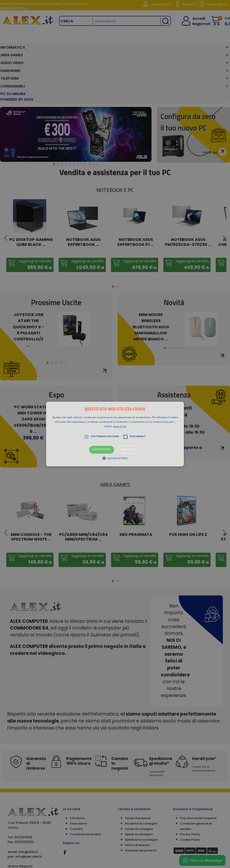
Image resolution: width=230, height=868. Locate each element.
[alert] (115, 434)
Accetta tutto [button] (102, 450)
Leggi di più (120, 427)
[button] (115, 434)
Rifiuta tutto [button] (129, 450)
